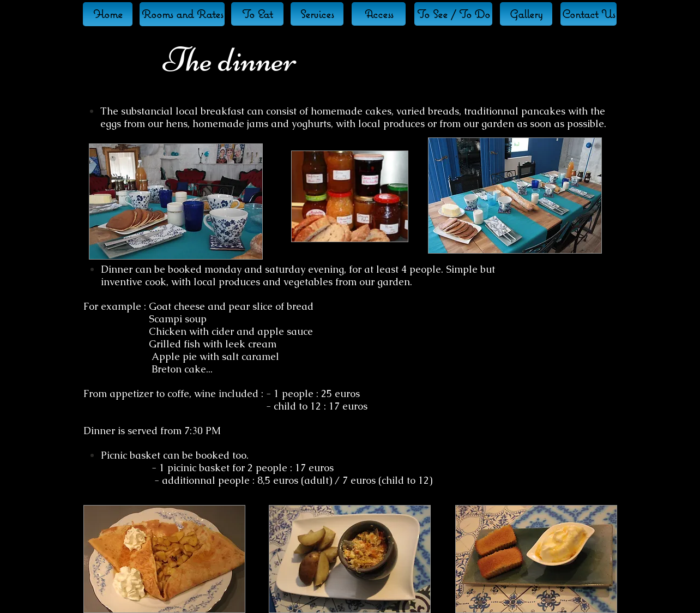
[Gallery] (526, 14)
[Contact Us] (589, 14)
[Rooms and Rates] (182, 14)
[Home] (108, 14)
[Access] (379, 14)
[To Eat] (257, 14)
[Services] (317, 14)
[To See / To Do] (453, 14)
